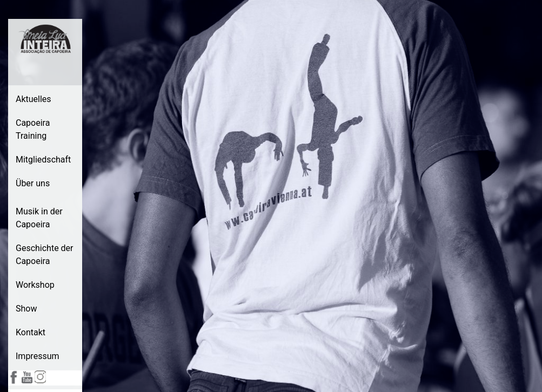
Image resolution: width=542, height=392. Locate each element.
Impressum (38, 356)
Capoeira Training (33, 129)
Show (26, 309)
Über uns (33, 183)
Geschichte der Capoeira (45, 255)
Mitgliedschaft (43, 160)
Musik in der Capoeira (39, 218)
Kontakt (31, 332)
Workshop (35, 285)
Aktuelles (34, 99)
